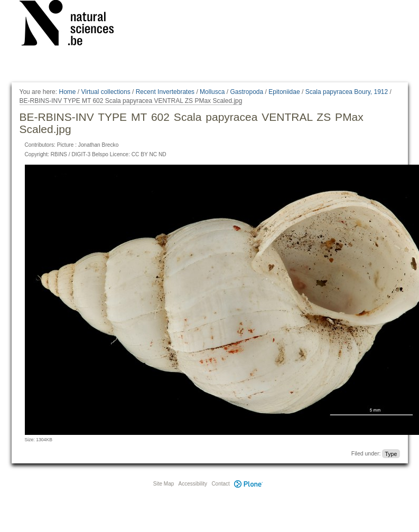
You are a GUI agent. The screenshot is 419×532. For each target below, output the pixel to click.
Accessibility (193, 484)
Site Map (164, 484)
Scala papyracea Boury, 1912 (347, 92)
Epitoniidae (284, 92)
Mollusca (212, 92)
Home (67, 92)
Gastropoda (246, 92)
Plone (249, 484)
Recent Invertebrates (165, 92)
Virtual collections (106, 92)
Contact (220, 484)
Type (391, 453)
